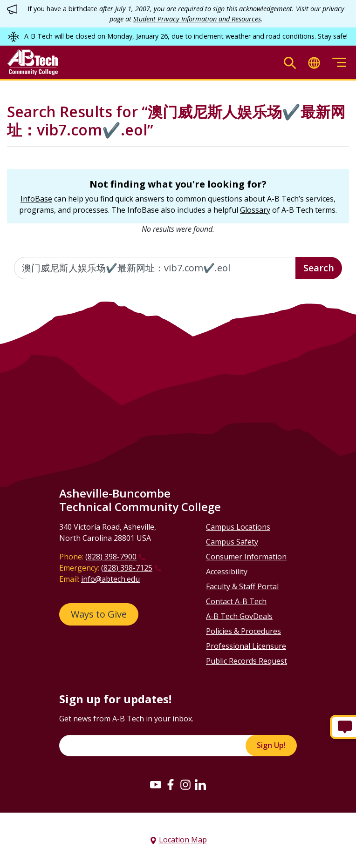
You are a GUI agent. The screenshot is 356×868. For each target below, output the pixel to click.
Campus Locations (238, 527)
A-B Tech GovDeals (239, 616)
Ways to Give (99, 614)
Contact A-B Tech (236, 601)
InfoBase (36, 199)
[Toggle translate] (314, 63)
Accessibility (227, 572)
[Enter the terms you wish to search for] (155, 268)
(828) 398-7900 (111, 557)
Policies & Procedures (243, 631)
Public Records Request (246, 661)
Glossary (255, 210)
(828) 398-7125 (127, 568)
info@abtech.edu (110, 579)
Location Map (183, 840)
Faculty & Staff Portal (242, 586)
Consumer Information (246, 557)
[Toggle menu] (339, 63)
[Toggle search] (290, 63)
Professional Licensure (246, 646)
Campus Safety (232, 542)
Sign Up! (271, 745)
